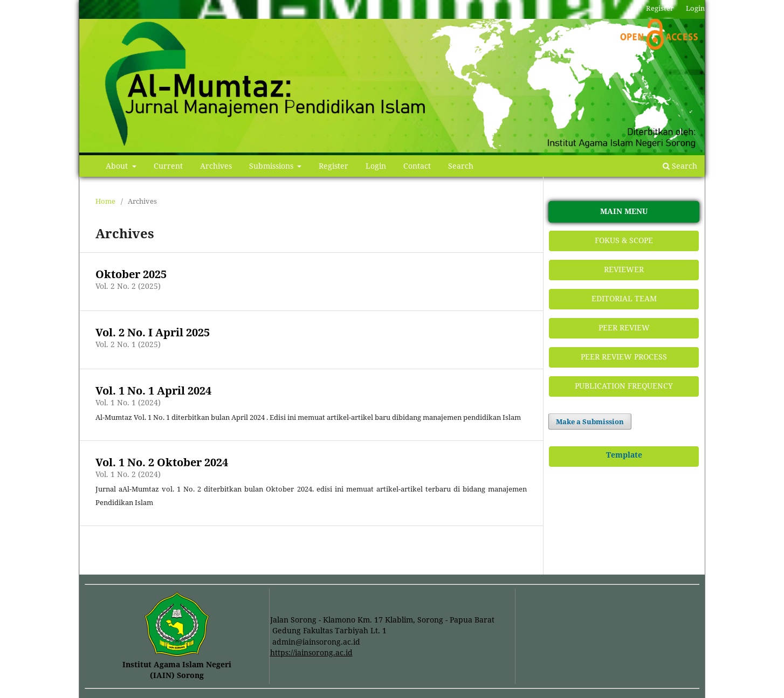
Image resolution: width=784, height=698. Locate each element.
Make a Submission (590, 421)
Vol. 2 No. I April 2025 (153, 332)
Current (168, 166)
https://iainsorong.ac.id (311, 652)
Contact (417, 166)
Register (333, 166)
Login (376, 166)
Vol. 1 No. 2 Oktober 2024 (162, 462)
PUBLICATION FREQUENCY (624, 386)
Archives (216, 166)
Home (105, 201)
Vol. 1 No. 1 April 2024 (153, 391)
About (118, 166)
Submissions (272, 166)
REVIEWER (624, 269)
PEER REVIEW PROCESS (624, 357)
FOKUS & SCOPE (624, 240)
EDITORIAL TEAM (624, 298)
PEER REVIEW (624, 327)
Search (461, 166)
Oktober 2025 (131, 274)
